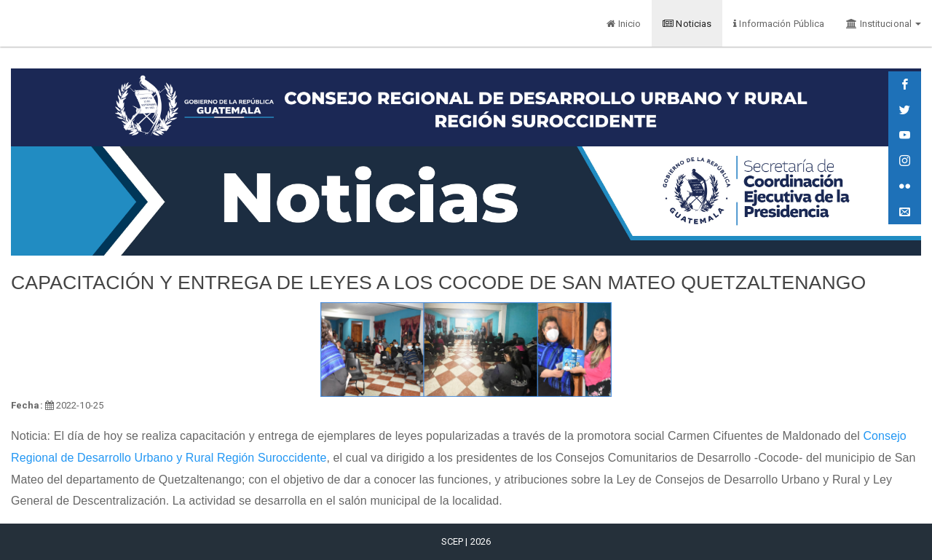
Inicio (624, 24)
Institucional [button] (884, 24)
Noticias (687, 24)
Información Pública (779, 24)
